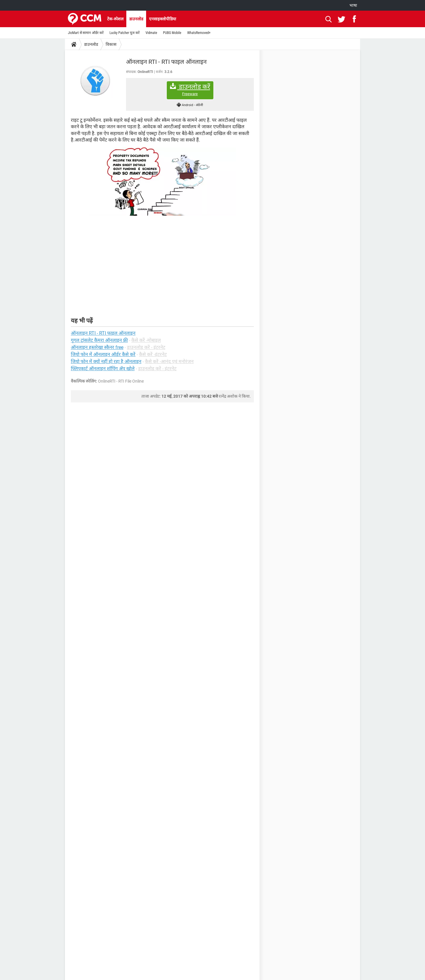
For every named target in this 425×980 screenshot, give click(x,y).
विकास (111, 44)
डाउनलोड (136, 19)
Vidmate (151, 33)
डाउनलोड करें (190, 90)
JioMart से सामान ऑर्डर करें (86, 33)
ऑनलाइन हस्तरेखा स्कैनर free (97, 347)
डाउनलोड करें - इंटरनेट (146, 347)
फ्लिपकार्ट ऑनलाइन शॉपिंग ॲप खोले (103, 369)
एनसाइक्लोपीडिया (163, 19)
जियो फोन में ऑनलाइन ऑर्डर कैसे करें (103, 354)
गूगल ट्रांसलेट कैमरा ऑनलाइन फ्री (99, 340)
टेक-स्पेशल (115, 19)
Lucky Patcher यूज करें (125, 33)
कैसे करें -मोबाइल (146, 340)
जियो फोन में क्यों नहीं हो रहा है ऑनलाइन (106, 361)
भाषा (353, 5)
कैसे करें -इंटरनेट (153, 354)
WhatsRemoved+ (199, 33)
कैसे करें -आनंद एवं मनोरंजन (169, 361)
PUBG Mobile (172, 33)
